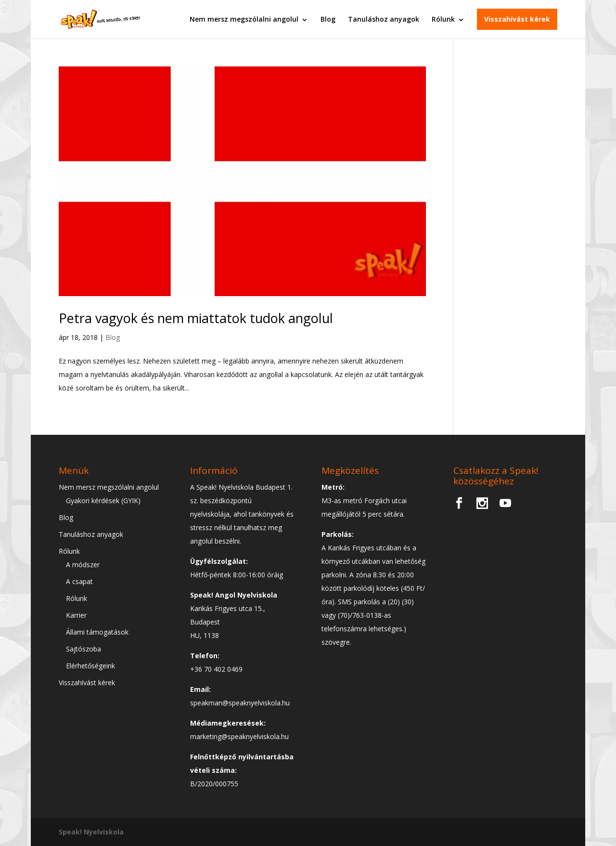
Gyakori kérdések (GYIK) (103, 501)
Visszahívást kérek (517, 19)
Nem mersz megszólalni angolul (244, 19)
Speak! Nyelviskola (91, 832)
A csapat (79, 581)
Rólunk (443, 19)
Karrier (76, 615)
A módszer (83, 565)
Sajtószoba (83, 649)
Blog (328, 19)
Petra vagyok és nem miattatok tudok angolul (196, 318)
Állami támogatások (97, 632)
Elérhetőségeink (90, 666)
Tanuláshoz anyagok (384, 19)
